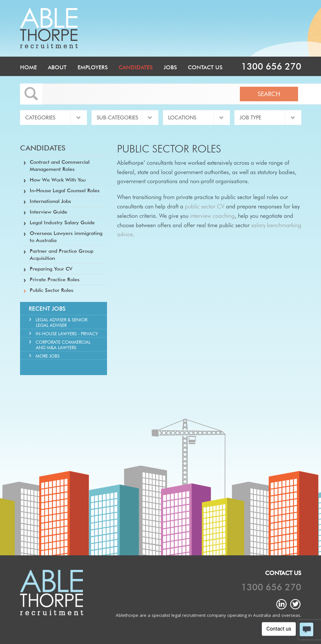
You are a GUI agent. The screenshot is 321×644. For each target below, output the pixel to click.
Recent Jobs (47, 309)
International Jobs (50, 201)
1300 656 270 (271, 66)
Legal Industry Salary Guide (62, 222)
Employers (93, 67)
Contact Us (205, 67)
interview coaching (212, 216)
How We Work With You (58, 180)
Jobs (170, 67)
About (57, 67)
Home (28, 67)
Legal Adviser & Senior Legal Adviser (61, 322)
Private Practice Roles (55, 279)
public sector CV (205, 206)
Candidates (136, 67)
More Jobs (48, 356)
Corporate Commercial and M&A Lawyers (63, 345)
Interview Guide (48, 212)
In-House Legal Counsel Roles (65, 190)
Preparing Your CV (51, 269)
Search (269, 94)
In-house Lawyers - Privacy (67, 334)
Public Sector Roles (52, 290)
